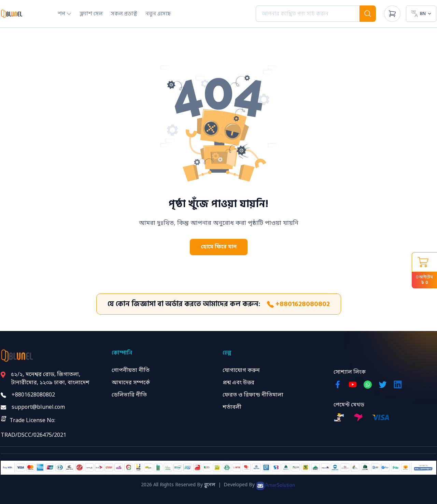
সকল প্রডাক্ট (124, 14)
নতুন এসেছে (158, 14)
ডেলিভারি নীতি (129, 395)
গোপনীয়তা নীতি (131, 371)
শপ (65, 14)
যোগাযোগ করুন (241, 371)
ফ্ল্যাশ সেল (91, 14)
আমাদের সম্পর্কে (131, 383)
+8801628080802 (298, 304)
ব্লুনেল (210, 485)
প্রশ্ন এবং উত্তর (238, 383)
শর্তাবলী (232, 407)
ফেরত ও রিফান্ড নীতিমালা (253, 395)
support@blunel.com (38, 407)
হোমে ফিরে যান (219, 247)
